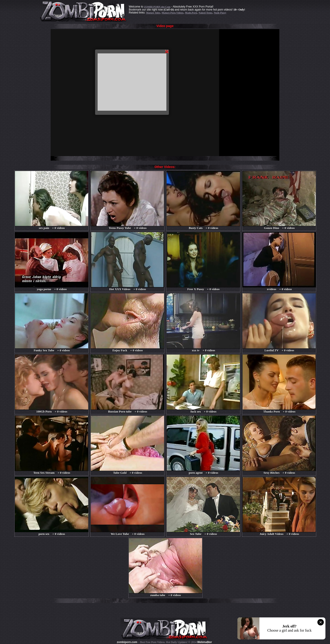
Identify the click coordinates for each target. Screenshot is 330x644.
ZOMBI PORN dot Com (157, 7)
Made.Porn (191, 13)
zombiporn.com (127, 642)
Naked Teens (206, 13)
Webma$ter (205, 642)
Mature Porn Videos (172, 13)
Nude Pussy (220, 13)
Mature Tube (153, 13)
